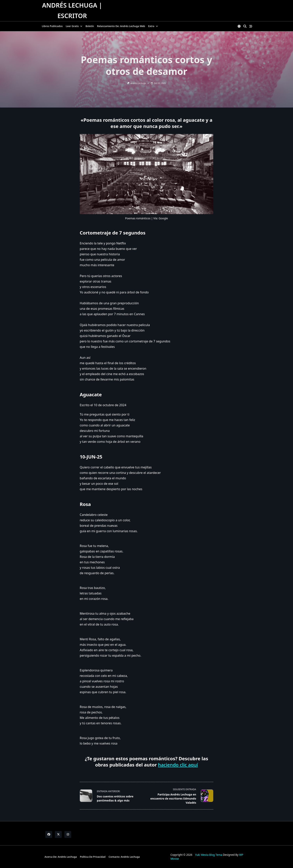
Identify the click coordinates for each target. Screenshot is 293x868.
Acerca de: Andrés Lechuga (61, 857)
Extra (153, 26)
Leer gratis (74, 26)
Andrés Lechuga (138, 83)
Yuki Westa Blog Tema (209, 855)
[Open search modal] (245, 26)
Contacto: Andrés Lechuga (124, 857)
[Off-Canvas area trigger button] (251, 26)
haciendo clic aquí (178, 765)
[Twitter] (58, 834)
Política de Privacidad (93, 857)
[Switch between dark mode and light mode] (239, 26)
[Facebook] (49, 834)
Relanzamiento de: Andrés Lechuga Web (121, 26)
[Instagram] (68, 834)
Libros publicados (52, 26)
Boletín (90, 26)
